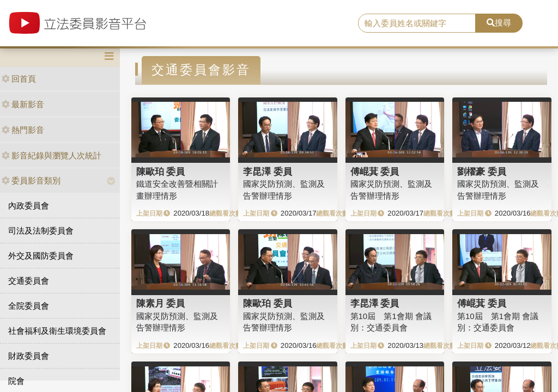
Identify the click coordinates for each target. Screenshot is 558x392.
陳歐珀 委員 (161, 171)
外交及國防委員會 (41, 256)
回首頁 (19, 79)
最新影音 (23, 104)
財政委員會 (29, 356)
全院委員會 (29, 306)
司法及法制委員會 (41, 231)
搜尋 (499, 23)
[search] (417, 23)
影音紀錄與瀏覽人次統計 (51, 155)
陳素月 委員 (161, 303)
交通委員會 (29, 281)
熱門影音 (23, 130)
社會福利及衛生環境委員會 (57, 331)
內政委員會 (29, 206)
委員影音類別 (31, 180)
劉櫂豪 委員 (482, 171)
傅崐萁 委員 (375, 171)
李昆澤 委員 (268, 171)
